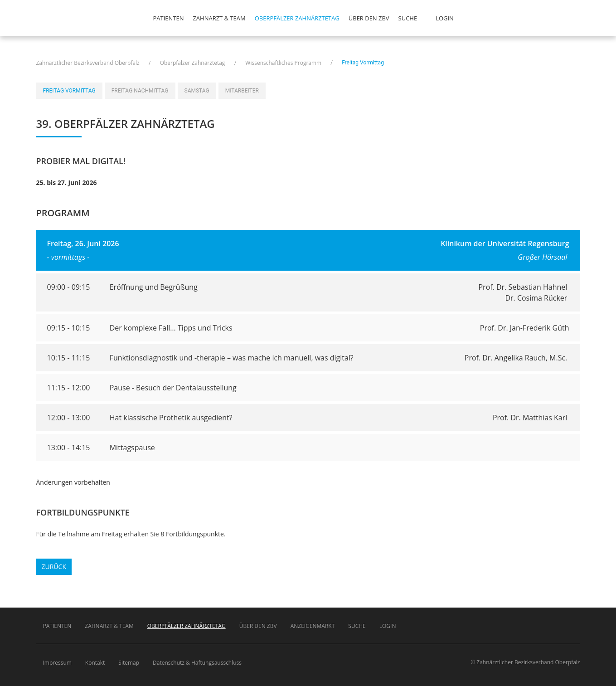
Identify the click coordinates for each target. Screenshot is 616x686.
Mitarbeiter (242, 91)
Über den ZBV (369, 18)
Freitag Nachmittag (140, 91)
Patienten (169, 18)
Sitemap (129, 663)
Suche (408, 18)
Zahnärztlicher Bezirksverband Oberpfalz (88, 63)
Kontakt (95, 663)
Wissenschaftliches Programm (283, 63)
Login (445, 18)
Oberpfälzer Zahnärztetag (297, 18)
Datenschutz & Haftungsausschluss (197, 663)
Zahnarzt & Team (219, 18)
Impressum (57, 663)
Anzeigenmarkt (313, 626)
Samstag (197, 91)
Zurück (54, 567)
